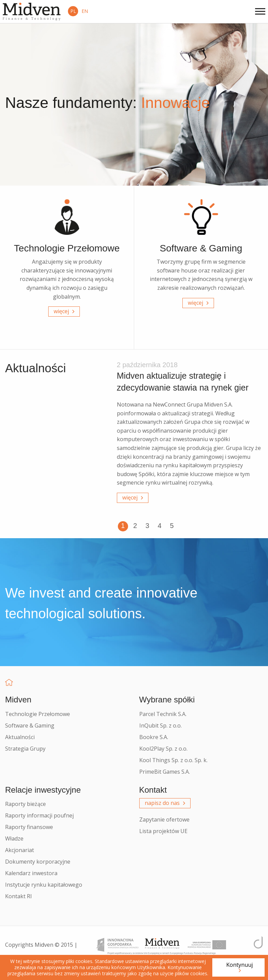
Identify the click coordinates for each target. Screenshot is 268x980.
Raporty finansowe (29, 827)
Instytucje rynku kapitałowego (44, 885)
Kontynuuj (239, 965)
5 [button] (172, 526)
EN (85, 11)
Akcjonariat (20, 850)
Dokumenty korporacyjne (38, 862)
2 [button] (135, 526)
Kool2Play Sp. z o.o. (163, 749)
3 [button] (147, 526)
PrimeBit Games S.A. (165, 772)
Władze (14, 838)
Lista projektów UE (163, 831)
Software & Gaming (30, 725)
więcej (61, 311)
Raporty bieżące (25, 804)
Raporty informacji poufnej (39, 815)
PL (73, 11)
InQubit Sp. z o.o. (160, 725)
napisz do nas (162, 803)
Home (9, 682)
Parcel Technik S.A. (163, 714)
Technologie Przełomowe (38, 714)
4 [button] (159, 526)
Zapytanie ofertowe (164, 819)
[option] (190, 434)
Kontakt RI (19, 896)
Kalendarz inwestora (31, 873)
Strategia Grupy (25, 749)
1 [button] (123, 526)
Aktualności (20, 737)
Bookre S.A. (154, 737)
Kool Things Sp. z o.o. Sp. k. (173, 760)
